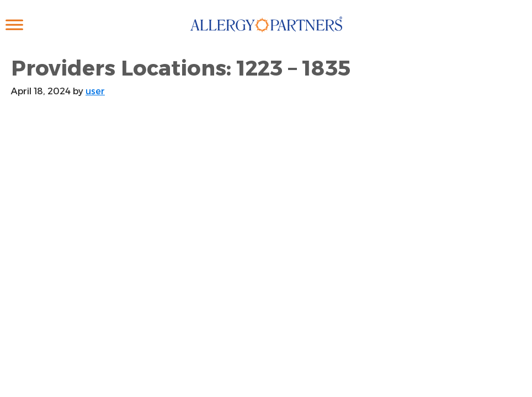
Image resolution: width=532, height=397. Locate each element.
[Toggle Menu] (14, 25)
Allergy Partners (266, 36)
